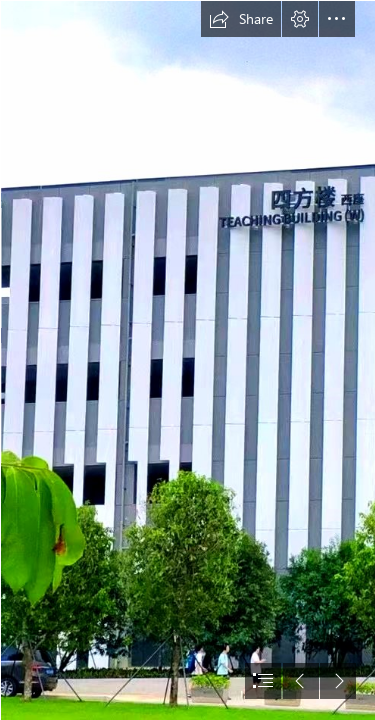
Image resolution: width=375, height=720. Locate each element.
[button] (241, 19)
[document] (187, 360)
